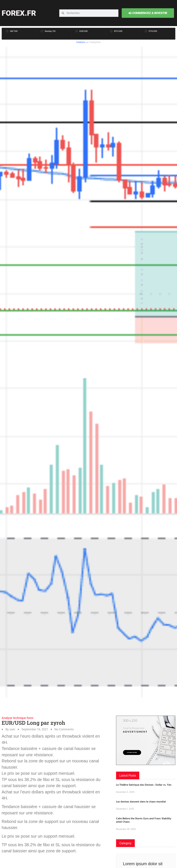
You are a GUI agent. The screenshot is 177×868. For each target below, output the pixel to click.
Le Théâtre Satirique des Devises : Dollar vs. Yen (144, 785)
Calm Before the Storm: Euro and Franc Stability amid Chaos (144, 820)
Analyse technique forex (18, 718)
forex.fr (19, 13)
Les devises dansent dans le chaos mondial (141, 801)
